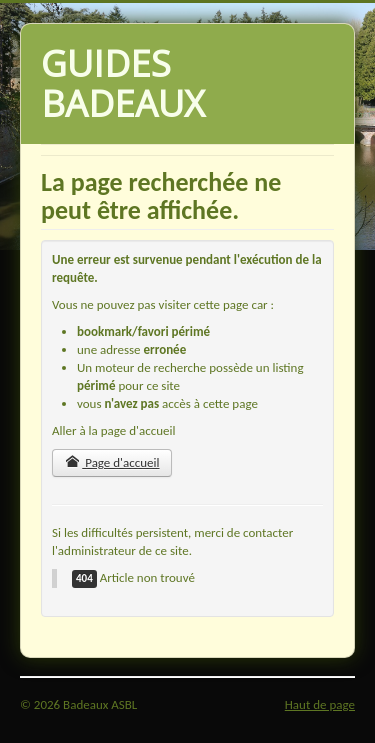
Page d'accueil (112, 462)
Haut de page (320, 704)
